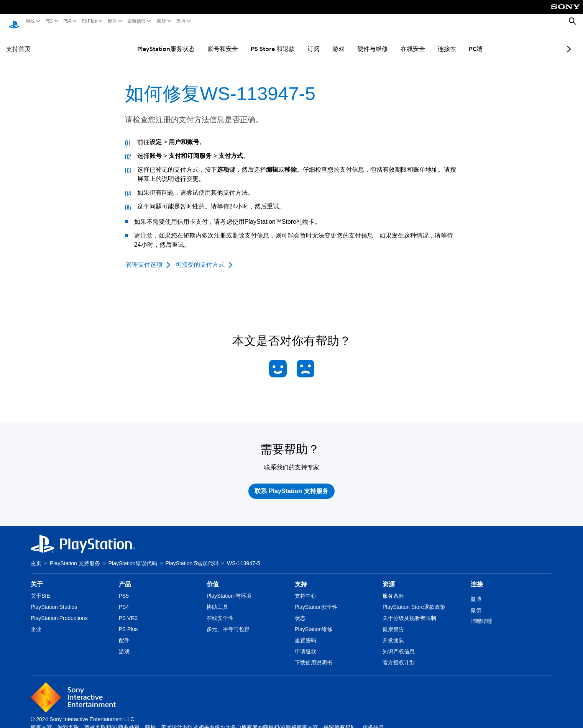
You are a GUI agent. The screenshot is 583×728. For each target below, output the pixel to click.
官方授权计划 (399, 655)
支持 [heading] (301, 577)
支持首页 (18, 41)
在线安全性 (220, 611)
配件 (112, 21)
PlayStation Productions (59, 611)
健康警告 (393, 622)
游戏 (30, 21)
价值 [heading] (213, 577)
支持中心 (305, 589)
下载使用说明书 (314, 655)
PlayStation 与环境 (229, 589)
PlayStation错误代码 (133, 556)
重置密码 (305, 633)
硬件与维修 (353, 41)
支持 (181, 21)
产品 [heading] (125, 577)
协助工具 (217, 600)
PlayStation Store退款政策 (414, 600)
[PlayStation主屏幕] (14, 21)
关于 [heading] (37, 577)
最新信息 (136, 21)
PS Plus (89, 21)
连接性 (428, 41)
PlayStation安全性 (316, 600)
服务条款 (393, 589)
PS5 (49, 21)
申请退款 (305, 644)
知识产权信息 (399, 644)
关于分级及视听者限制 (409, 611)
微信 (476, 603)
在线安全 (394, 41)
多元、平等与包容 (228, 622)
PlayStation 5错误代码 (192, 556)
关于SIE (40, 589)
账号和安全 (204, 41)
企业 (36, 622)
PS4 (67, 21)
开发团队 (393, 633)
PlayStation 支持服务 (75, 556)
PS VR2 (128, 611)
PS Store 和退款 (254, 41)
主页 (36, 556)
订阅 (294, 41)
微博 (476, 592)
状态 (300, 611)
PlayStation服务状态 (147, 41)
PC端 (457, 41)
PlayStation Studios (54, 600)
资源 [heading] (389, 577)
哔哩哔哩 (481, 614)
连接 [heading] (477, 577)
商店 (161, 21)
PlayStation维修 (314, 622)
